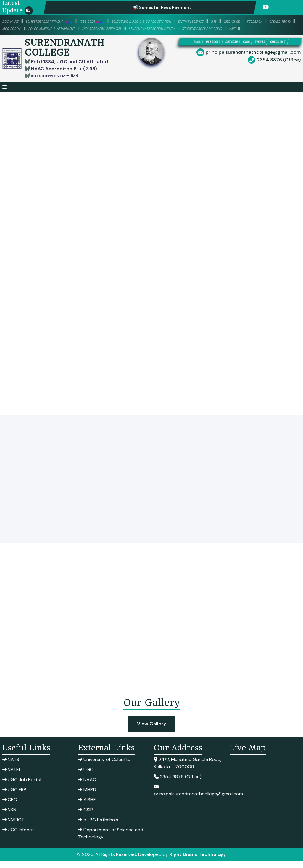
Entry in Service (255, 21)
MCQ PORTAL (113, 28)
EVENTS (286, 49)
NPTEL (12, 777)
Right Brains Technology (198, 861)
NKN (9, 817)
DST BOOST (216, 49)
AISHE (87, 807)
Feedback (43, 28)
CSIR (86, 817)
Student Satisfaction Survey (36, 35)
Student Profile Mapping (105, 35)
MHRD (87, 797)
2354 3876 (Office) (279, 77)
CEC (10, 807)
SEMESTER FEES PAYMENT (65, 21)
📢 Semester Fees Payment (179, 7)
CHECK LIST (239, 58)
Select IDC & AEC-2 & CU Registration (186, 21)
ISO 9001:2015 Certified (58, 83)
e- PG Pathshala (98, 827)
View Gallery (151, 731)
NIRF (146, 35)
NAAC (87, 787)
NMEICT (13, 827)
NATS (11, 767)
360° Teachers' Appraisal (238, 28)
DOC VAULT (14, 21)
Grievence (14, 28)
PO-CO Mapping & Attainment (168, 28)
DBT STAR (244, 49)
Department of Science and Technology (111, 840)
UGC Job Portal (22, 787)
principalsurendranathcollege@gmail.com (253, 69)
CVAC (266, 49)
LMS (285, 21)
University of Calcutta (104, 767)
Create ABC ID (77, 28)
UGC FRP (14, 797)
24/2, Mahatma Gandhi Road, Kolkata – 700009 (188, 770)
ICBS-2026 (120, 21)
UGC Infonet (18, 837)
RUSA (192, 49)
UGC (86, 777)
